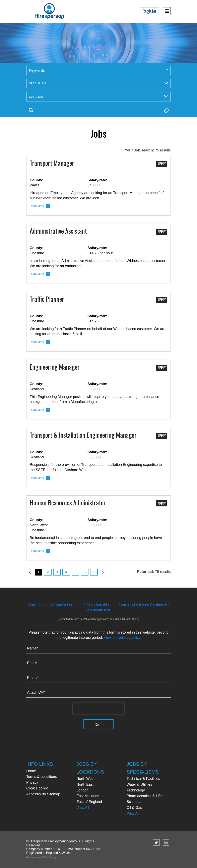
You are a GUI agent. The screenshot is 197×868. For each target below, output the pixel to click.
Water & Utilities (139, 784)
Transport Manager (52, 163)
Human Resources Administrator (68, 503)
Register (149, 11)
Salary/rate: (97, 180)
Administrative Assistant (58, 231)
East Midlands (88, 796)
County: (37, 180)
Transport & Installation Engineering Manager (83, 435)
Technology (136, 790)
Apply (162, 164)
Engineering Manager (55, 367)
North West (85, 779)
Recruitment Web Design (42, 857)
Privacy (32, 782)
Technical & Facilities (143, 779)
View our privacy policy (122, 638)
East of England (89, 802)
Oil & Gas (134, 808)
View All (83, 808)
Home (31, 771)
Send (99, 724)
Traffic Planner (47, 299)
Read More (37, 206)
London (82, 790)
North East (85, 784)
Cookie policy (37, 788)
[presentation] (98, 709)
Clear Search (166, 110)
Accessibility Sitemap (43, 794)
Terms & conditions (42, 777)
